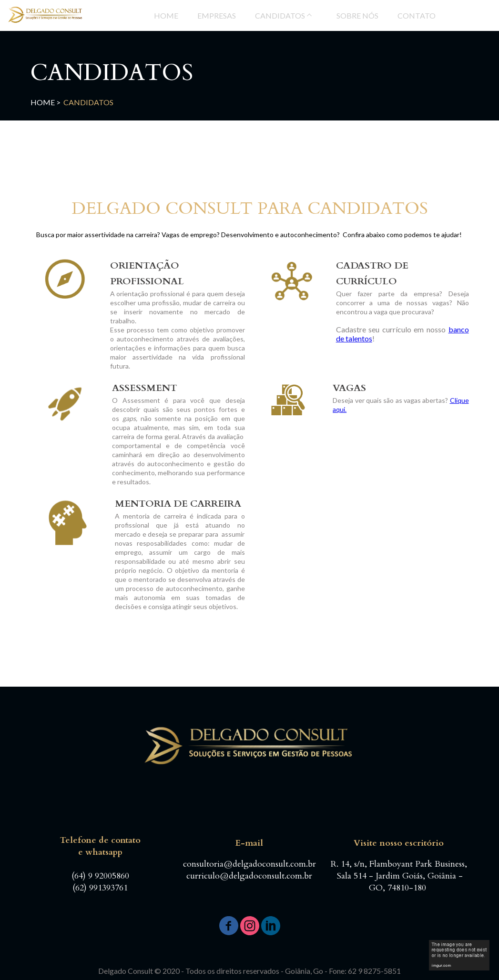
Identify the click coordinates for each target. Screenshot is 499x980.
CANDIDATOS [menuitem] (280, 15)
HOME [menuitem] (166, 15)
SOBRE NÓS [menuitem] (357, 15)
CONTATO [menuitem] (417, 15)
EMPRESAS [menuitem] (217, 15)
